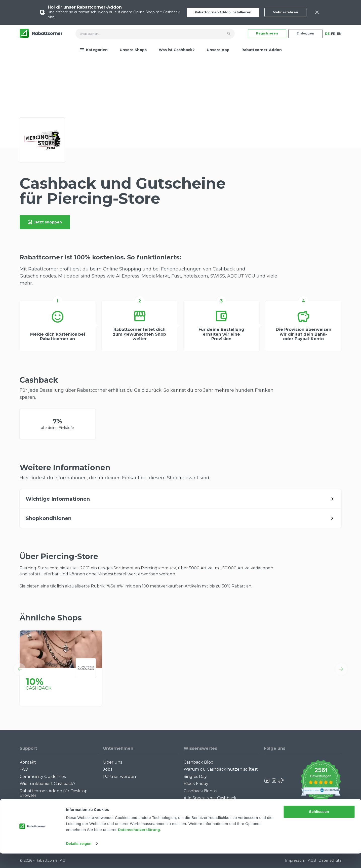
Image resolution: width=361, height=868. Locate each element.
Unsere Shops (133, 50)
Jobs (108, 769)
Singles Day (195, 777)
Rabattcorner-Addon (262, 50)
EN (339, 34)
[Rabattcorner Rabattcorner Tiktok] (281, 781)
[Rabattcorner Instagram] (274, 781)
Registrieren (267, 33)
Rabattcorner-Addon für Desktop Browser (54, 793)
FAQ (24, 769)
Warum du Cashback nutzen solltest (221, 769)
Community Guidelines (43, 777)
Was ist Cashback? (177, 50)
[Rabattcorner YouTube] (267, 781)
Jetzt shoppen (45, 222)
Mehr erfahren (285, 12)
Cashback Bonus (200, 791)
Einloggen (305, 33)
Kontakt (28, 762)
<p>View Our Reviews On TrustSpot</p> (321, 781)
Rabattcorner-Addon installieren (223, 12)
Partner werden (119, 777)
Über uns (113, 762)
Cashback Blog (199, 762)
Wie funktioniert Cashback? (48, 784)
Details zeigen (79, 858)
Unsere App (218, 50)
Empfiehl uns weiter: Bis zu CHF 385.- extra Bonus (216, 807)
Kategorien (94, 50)
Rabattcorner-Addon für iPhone (52, 802)
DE (327, 34)
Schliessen (319, 826)
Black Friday (196, 784)
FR (333, 34)
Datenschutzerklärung (139, 844)
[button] (20, 669)
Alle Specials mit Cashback (210, 798)
